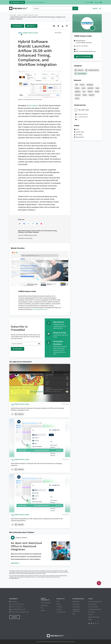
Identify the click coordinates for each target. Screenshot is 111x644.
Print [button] (77, 129)
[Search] (75, 8)
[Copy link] (20, 224)
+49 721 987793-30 (17, 604)
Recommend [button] (80, 137)
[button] (40, 86)
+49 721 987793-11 (17, 607)
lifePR (90, 620)
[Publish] (99, 583)
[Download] (63, 26)
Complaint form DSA (95, 609)
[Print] (54, 26)
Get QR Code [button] (80, 132)
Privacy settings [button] (93, 607)
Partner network (46, 603)
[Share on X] (28, 224)
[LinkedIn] (91, 623)
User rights (92, 612)
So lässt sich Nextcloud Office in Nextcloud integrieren (26, 546)
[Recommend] (67, 26)
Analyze (59, 609)
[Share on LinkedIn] (37, 224)
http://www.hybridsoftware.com (86, 51)
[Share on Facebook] (24, 224)
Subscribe (17, 26)
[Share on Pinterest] (41, 224)
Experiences (45, 605)
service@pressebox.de (14, 578)
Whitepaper (76, 602)
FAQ (42, 608)
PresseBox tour (17, 2)
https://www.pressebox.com (20, 612)
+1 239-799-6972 (83, 117)
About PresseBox (45, 599)
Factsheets (76, 604)
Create (59, 604)
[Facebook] (89, 623)
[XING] (98, 623)
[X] (96, 623)
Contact (31, 26)
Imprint (90, 614)
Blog (74, 614)
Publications (76, 607)
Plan (58, 602)
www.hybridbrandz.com (40, 309)
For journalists (61, 612)
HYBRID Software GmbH (30, 33)
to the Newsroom (84, 57)
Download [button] (79, 135)
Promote (59, 607)
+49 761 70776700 (82, 46)
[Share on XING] (33, 224)
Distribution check (94, 617)
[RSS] (94, 623)
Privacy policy (92, 604)
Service (43, 610)
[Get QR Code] (58, 26)
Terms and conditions (95, 602)
